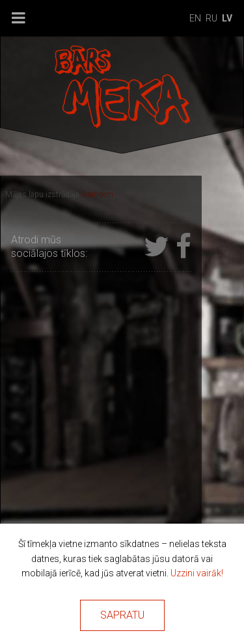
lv (227, 18)
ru (211, 18)
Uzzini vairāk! (197, 573)
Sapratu (122, 615)
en (195, 18)
